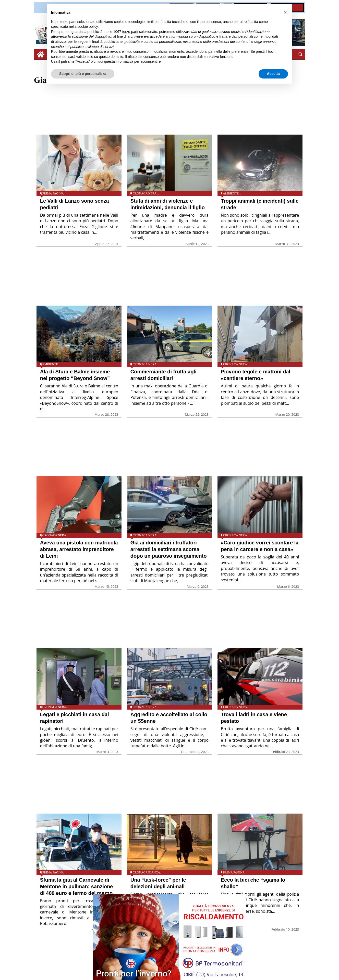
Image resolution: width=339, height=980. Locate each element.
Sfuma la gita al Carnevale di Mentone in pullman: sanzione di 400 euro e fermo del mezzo (77, 886)
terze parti (130, 32)
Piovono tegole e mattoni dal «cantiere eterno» (256, 375)
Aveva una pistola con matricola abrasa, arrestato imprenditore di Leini (79, 549)
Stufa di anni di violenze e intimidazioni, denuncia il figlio (168, 204)
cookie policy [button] (88, 27)
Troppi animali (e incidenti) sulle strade (260, 204)
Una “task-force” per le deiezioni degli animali (158, 883)
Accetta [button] (273, 74)
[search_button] (300, 54)
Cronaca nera (145, 193)
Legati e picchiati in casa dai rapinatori (75, 718)
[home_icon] (40, 54)
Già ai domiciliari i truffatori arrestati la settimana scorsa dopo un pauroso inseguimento (169, 549)
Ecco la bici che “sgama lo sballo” (253, 883)
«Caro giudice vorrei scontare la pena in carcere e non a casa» (260, 546)
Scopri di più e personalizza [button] (83, 74)
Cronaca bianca (146, 872)
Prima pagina (53, 193)
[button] (285, 12)
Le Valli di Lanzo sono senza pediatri (75, 204)
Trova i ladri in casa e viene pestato (254, 718)
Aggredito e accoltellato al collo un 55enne (169, 718)
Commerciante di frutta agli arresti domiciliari (164, 375)
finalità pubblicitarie (107, 42)
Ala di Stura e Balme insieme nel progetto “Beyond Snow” (75, 375)
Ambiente (231, 193)
